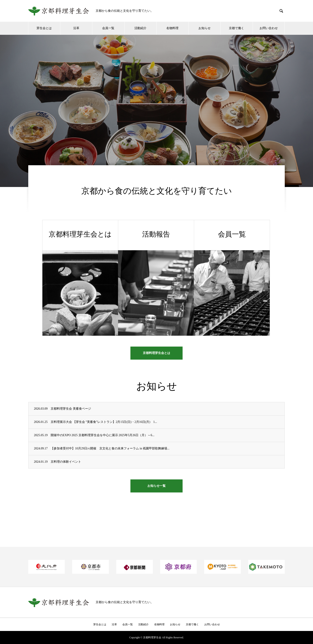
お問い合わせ (269, 28)
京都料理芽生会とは (156, 353)
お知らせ (205, 28)
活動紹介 (140, 28)
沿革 (76, 28)
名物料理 (172, 28)
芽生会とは (44, 28)
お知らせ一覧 (156, 486)
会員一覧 (108, 28)
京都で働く (236, 28)
